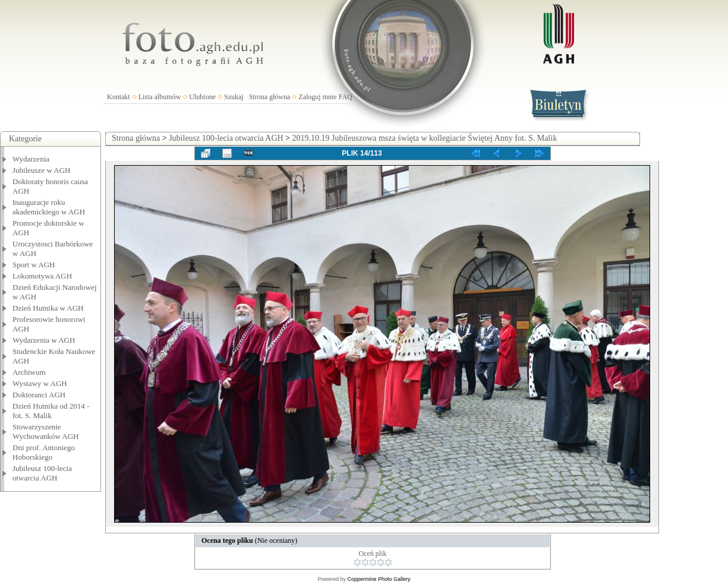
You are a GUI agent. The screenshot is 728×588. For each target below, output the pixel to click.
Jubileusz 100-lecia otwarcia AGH (42, 473)
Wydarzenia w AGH (44, 340)
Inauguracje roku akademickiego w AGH (49, 207)
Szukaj (234, 97)
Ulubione (202, 97)
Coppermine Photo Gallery (379, 579)
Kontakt (119, 97)
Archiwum (29, 372)
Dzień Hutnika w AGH (48, 308)
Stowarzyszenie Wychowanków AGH (46, 431)
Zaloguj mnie (317, 97)
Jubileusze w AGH (42, 170)
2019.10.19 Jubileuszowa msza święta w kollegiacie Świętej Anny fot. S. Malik (425, 138)
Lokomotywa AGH (42, 276)
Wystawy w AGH (40, 383)
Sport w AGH (34, 265)
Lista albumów (160, 97)
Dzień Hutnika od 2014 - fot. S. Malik (51, 411)
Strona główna (270, 97)
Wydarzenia (31, 159)
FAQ (346, 97)
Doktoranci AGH (39, 395)
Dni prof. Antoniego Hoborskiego (44, 452)
